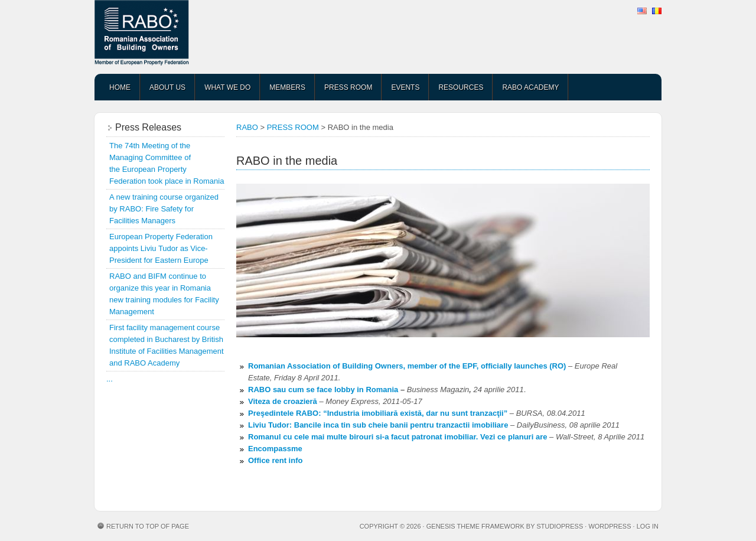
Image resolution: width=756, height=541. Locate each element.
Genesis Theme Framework (475, 526)
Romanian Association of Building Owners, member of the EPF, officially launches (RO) (407, 366)
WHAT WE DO (227, 87)
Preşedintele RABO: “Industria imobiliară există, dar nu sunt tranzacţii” (378, 413)
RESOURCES (461, 87)
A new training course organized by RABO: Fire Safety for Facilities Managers (164, 209)
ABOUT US (167, 87)
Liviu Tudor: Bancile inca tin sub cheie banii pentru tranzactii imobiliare (378, 425)
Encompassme (275, 449)
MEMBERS (287, 87)
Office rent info (275, 460)
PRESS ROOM (348, 87)
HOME (120, 87)
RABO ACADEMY (530, 87)
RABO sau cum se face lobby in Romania (323, 390)
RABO (186, 37)
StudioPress (560, 526)
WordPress (610, 526)
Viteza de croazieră (283, 401)
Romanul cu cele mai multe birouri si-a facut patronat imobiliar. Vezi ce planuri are (397, 437)
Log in (648, 526)
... (110, 379)
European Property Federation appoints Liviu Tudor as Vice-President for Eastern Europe (161, 248)
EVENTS (405, 87)
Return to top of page (148, 526)
